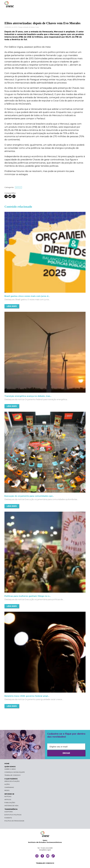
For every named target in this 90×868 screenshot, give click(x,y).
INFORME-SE (9, 794)
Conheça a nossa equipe (15, 772)
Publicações (10, 803)
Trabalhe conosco (12, 775)
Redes (7, 790)
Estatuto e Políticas (13, 815)
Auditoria (9, 812)
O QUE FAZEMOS (11, 779)
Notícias (8, 796)
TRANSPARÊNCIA (11, 809)
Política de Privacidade (14, 821)
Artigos (8, 799)
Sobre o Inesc (10, 769)
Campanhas (9, 787)
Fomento (8, 818)
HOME (7, 764)
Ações (7, 784)
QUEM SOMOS (10, 767)
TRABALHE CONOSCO (45, 863)
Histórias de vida (11, 806)
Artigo (18, 187)
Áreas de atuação (12, 781)
